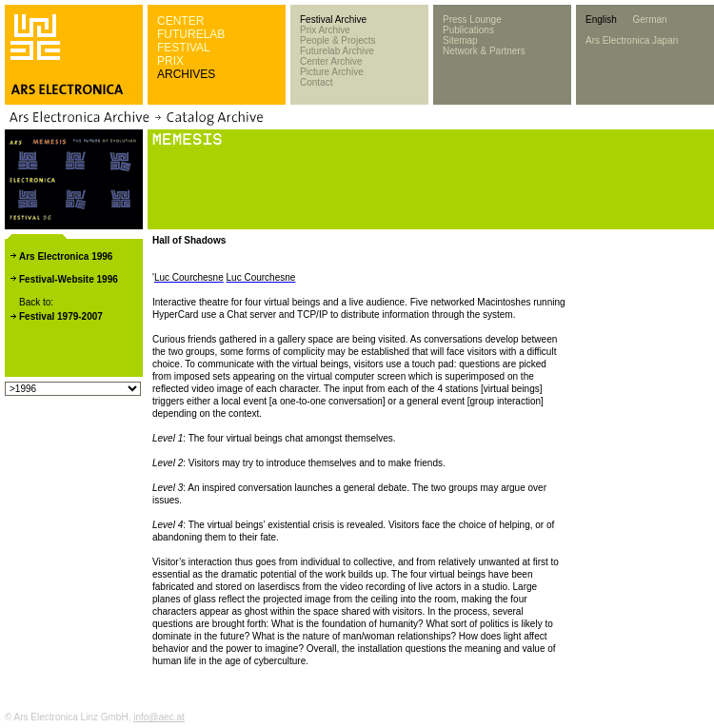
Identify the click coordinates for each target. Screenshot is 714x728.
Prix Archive (325, 30)
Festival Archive (333, 20)
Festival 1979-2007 (61, 316)
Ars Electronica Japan (632, 40)
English (601, 20)
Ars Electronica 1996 (66, 256)
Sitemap (460, 40)
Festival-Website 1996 (69, 279)
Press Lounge (472, 20)
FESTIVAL (184, 48)
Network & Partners (484, 51)
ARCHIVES (186, 74)
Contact (316, 82)
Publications (468, 30)
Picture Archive (332, 72)
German (649, 20)
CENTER (180, 21)
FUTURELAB (191, 34)
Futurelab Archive (337, 51)
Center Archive (331, 61)
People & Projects (338, 40)
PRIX (170, 61)
